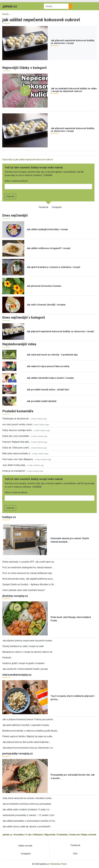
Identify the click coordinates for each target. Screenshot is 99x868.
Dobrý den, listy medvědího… (16, 436)
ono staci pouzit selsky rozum (17, 424)
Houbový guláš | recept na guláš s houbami (23, 663)
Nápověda (50, 835)
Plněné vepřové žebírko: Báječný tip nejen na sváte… (28, 736)
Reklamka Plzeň (59, 864)
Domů (5, 14)
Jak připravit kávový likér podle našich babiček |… (27, 742)
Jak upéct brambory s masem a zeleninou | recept (53, 267)
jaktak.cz (8, 835)
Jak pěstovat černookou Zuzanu (44, 286)
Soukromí (75, 835)
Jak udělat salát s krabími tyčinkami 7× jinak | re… (26, 810)
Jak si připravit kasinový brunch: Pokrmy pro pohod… (28, 719)
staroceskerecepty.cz (17, 675)
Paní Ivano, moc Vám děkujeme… (18, 459)
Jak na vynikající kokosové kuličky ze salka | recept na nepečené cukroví (74, 90)
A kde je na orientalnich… (14, 471)
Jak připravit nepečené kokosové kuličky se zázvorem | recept (72, 42)
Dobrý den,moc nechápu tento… (18, 430)
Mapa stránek (89, 835)
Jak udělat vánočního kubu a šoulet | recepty (50, 378)
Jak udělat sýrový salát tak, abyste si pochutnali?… (27, 827)
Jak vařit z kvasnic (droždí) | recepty (46, 305)
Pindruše (7, 658)
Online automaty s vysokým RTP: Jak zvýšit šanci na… (29, 562)
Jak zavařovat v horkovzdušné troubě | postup (25, 669)
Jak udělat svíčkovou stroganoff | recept (48, 248)
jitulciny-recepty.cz (15, 596)
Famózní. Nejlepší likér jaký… (16, 442)
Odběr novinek (25, 846)
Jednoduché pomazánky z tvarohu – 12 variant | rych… (29, 815)
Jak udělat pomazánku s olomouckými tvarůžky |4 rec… (29, 821)
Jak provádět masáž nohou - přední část (48, 390)
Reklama (38, 835)
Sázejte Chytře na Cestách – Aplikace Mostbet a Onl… (29, 584)
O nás (29, 835)
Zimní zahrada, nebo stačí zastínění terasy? (24, 590)
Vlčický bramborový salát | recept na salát (23, 646)
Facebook (43, 207)
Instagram (57, 207)
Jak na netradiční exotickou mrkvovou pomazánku (27, 804)
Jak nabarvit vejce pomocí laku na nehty (48, 366)
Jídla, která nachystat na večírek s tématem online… (28, 798)
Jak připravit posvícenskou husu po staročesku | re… (28, 748)
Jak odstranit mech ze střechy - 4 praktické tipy (52, 355)
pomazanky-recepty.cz (18, 753)
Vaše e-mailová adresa (16, 181)
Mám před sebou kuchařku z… (17, 453)
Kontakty (19, 835)
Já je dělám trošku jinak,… (15, 465)
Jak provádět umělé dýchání (41, 401)
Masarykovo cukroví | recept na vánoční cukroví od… (28, 652)
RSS (75, 854)
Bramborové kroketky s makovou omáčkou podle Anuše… (30, 731)
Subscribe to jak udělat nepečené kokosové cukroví (28, 160)
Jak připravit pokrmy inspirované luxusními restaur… (28, 641)
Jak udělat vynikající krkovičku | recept (47, 229)
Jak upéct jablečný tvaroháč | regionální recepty (26, 725)
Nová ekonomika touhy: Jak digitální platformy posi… (28, 579)
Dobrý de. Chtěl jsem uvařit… (16, 448)
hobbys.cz (9, 517)
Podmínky (62, 835)
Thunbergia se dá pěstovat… (16, 419)
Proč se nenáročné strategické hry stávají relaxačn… (28, 567)
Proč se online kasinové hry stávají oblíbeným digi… (28, 573)
